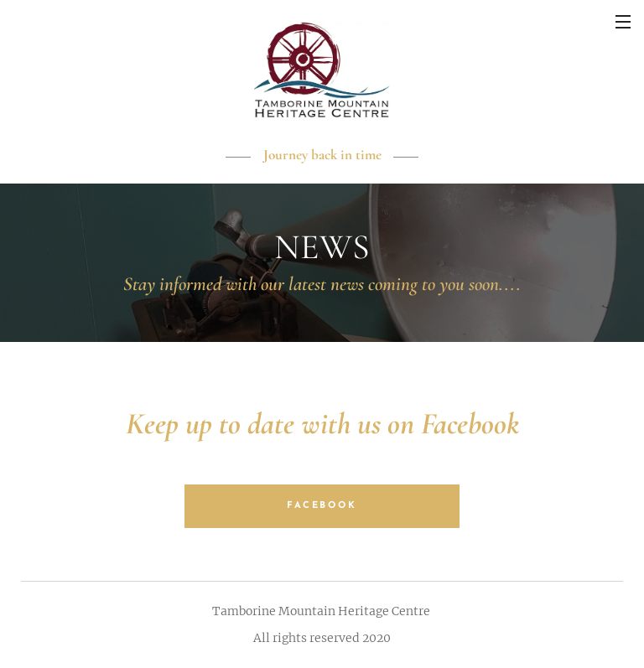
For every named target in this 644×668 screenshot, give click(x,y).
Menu (623, 22)
